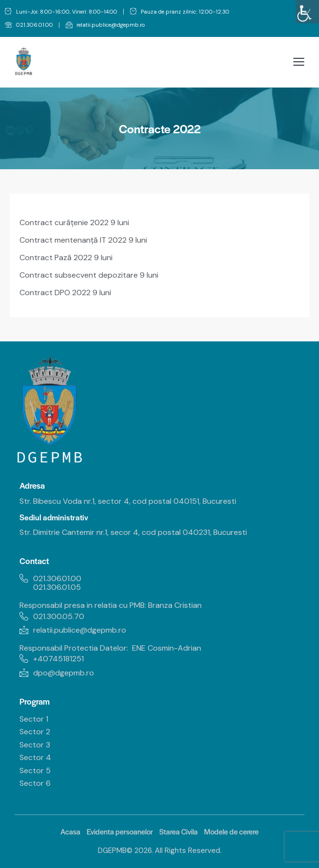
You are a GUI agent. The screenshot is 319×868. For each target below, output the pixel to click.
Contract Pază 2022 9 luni (66, 257)
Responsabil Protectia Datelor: (74, 648)
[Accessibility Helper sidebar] (307, 12)
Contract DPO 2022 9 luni (65, 292)
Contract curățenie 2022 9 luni (74, 222)
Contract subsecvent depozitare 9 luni (89, 275)
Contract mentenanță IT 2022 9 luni (83, 240)
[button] (299, 62)
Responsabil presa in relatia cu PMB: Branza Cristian (112, 605)
